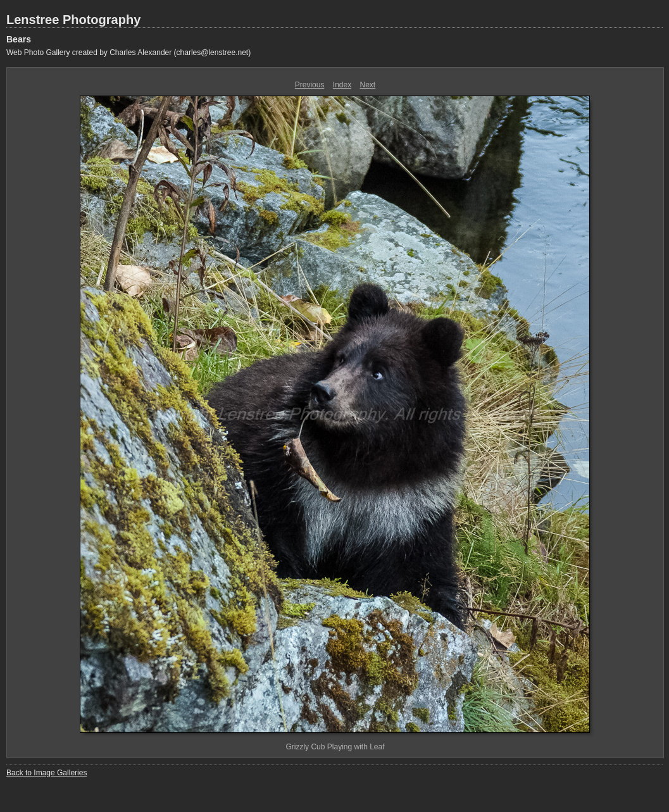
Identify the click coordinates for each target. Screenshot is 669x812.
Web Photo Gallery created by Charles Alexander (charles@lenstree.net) (128, 53)
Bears (19, 39)
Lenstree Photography (73, 20)
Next (368, 85)
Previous (310, 85)
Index (342, 85)
